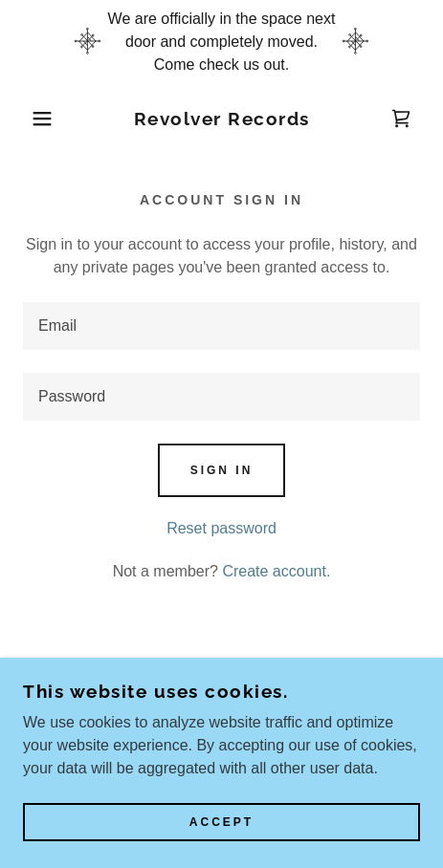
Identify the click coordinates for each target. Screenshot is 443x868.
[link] (221, 119)
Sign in (222, 470)
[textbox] (221, 326)
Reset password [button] (221, 528)
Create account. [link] (276, 571)
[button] (33, 119)
